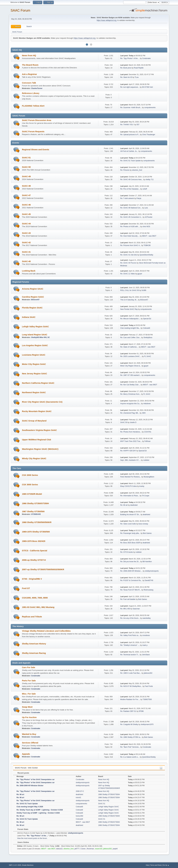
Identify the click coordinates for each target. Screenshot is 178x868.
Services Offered (30, 743)
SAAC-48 (26, 186)
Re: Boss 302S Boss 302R (130, 543)
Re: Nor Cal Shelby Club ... (130, 385)
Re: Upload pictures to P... (130, 135)
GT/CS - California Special (35, 551)
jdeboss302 (148, 673)
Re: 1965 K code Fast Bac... (131, 673)
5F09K (141, 711)
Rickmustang (148, 590)
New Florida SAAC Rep (129, 309)
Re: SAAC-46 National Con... (131, 208)
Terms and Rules (156, 865)
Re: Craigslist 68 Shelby (129, 724)
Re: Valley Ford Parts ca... (130, 635)
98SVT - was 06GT (149, 236)
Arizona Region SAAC (33, 289)
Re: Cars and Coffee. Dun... (131, 338)
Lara (146, 208)
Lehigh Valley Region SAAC (35, 327)
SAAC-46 (26, 205)
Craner (83, 849)
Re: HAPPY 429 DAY (128, 451)
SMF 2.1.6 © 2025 (15, 865)
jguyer (140, 274)
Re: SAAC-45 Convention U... (131, 217)
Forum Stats (21, 829)
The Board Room (30, 65)
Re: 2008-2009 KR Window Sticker (30, 786)
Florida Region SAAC (32, 308)
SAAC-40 (26, 261)
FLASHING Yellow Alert (33, 106)
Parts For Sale (29, 681)
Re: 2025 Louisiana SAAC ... (131, 356)
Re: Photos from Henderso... (131, 432)
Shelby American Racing (34, 653)
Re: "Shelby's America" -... (130, 645)
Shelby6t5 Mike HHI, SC (40, 337)
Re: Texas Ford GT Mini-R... (131, 590)
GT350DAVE (36, 514)
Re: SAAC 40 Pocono (128, 263)
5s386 (144, 290)
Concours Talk (29, 83)
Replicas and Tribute (32, 617)
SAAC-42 (26, 242)
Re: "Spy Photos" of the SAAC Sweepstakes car (36, 779)
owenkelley (147, 618)
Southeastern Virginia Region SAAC (39, 430)
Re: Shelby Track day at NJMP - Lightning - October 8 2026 (40, 810)
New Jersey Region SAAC (34, 374)
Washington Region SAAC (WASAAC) (40, 449)
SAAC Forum (20, 10)
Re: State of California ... (129, 347)
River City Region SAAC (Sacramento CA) (42, 402)
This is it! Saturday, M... (129, 300)
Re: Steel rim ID (126, 77)
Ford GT (26, 588)
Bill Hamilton (147, 562)
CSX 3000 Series (30, 485)
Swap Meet (27, 707)
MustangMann (149, 477)
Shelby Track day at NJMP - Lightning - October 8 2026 (38, 813)
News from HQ (29, 55)
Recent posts (22, 773)
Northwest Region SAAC (34, 392)
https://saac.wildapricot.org (107, 20)
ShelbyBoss (148, 338)
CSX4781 (148, 432)
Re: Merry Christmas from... (131, 394)
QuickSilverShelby (146, 255)
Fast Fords (149, 686)
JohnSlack (146, 655)
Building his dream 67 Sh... (130, 515)
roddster (146, 460)
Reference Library (31, 93)
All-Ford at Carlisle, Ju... (129, 151)
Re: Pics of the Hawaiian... (130, 189)
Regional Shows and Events (36, 150)
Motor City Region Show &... (131, 366)
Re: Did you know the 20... (130, 562)
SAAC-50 (26, 167)
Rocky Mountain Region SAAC (37, 411)
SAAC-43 (26, 233)
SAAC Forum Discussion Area (37, 120)
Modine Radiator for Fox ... (130, 699)
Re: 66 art (124, 505)
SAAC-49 (26, 176)
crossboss (146, 635)
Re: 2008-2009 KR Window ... (131, 571)
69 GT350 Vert (147, 87)
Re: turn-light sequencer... (130, 87)
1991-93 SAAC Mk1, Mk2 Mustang (38, 607)
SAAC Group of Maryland (34, 421)
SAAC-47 (26, 195)
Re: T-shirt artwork (127, 198)
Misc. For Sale (29, 694)
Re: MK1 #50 (125, 609)
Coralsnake (147, 58)
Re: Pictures (125, 170)
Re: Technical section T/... (130, 655)
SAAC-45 (26, 214)
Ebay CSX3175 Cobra (128, 486)
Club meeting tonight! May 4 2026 (30, 807)
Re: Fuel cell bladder (128, 599)
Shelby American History (34, 644)
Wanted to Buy (29, 734)
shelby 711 (149, 180)
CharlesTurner (37, 88)
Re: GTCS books (127, 552)
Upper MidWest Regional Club (37, 440)
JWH (144, 413)
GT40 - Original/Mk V (32, 579)
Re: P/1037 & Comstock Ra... (131, 580)
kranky (142, 486)
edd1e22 (59, 849)
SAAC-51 (26, 158)
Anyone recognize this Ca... (131, 404)
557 (138, 125)
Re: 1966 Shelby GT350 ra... (131, 737)
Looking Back (29, 271)
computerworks (150, 108)
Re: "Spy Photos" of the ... (130, 58)
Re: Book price (126, 68)
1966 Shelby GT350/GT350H (35, 503)
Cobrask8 (146, 328)
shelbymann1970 (147, 724)
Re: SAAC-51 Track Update (131, 161)
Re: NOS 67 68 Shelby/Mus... (131, 686)
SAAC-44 (26, 224)
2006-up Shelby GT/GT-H (34, 560)
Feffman (147, 441)
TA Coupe (145, 496)
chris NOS (146, 227)
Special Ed (147, 319)
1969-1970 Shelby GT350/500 (36, 532)
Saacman (136, 609)
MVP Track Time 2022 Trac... (131, 441)
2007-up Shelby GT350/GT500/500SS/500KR (43, 569)
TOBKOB (147, 245)
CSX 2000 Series (30, 475)
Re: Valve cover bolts (128, 524)
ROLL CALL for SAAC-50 (130, 290)
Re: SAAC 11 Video (128, 274)
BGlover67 (35, 300)
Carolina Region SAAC (33, 297)
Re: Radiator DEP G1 (128, 711)
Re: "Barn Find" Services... (130, 747)
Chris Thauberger (149, 135)
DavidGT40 (149, 580)
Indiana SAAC (29, 317)
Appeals (26, 754)
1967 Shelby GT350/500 (33, 511)
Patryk (139, 198)
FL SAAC (148, 356)
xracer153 (99, 849)
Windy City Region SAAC (34, 458)
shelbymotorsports (152, 571)
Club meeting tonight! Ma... (130, 328)
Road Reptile (139, 68)
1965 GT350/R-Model (32, 494)
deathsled (134, 505)
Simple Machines (28, 865)
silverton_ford (137, 170)
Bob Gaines (147, 533)
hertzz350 (79, 816)
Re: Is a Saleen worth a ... (130, 757)
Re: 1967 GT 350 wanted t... (131, 375)
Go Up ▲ (166, 865)
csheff (145, 189)
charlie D (133, 422)
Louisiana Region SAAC (34, 355)
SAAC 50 (124, 422)
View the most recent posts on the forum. (32, 838)
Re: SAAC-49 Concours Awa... (132, 180)
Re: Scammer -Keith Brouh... (131, 108)
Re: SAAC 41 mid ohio (129, 255)
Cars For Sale (29, 667)
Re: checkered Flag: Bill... (130, 413)
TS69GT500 (147, 699)
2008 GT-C (80, 791)
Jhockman (90, 849)
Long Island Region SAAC (35, 335)
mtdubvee (147, 404)
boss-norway (143, 524)
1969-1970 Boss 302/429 (34, 541)
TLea (137, 77)
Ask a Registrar (29, 74)
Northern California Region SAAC (38, 383)
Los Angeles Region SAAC (35, 345)
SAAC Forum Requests (33, 132)
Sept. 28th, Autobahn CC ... (130, 460)
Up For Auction (29, 717)
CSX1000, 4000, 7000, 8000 (35, 598)
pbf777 (77, 849)
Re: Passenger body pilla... (130, 533)
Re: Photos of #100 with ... (130, 227)
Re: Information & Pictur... (130, 496)
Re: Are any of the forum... (130, 618)
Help (147, 865)
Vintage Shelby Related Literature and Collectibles (46, 631)
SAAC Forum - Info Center (26, 768)
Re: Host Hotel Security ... (130, 236)
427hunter (149, 217)
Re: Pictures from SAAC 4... (131, 245)
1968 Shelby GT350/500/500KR (37, 522)
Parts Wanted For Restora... (131, 477)
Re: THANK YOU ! (127, 125)
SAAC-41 (26, 252)
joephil (115, 849)
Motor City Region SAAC (34, 364)
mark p (145, 645)
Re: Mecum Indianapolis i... (130, 319)
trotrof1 (78, 798)
